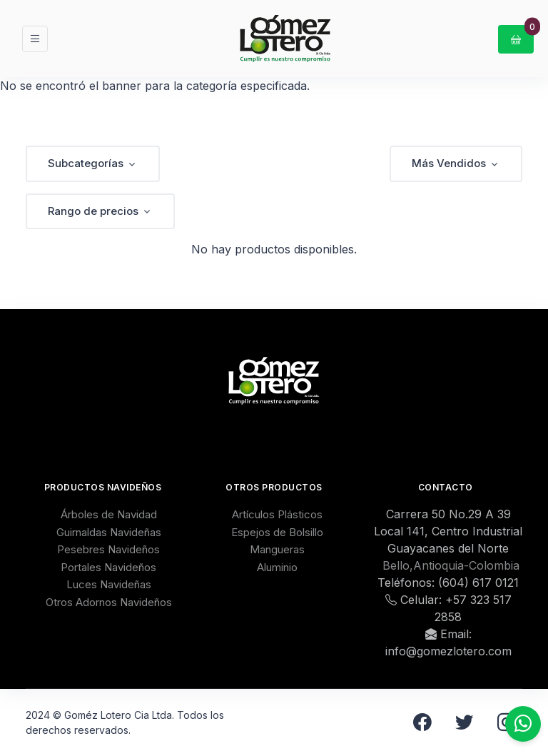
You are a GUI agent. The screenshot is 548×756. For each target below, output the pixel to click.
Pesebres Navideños (108, 549)
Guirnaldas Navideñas (109, 532)
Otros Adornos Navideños (109, 602)
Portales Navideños (108, 567)
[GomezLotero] (285, 39)
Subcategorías (86, 163)
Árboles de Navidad (109, 514)
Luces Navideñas (109, 584)
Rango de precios (93, 211)
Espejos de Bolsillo (277, 532)
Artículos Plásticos (277, 514)
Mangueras (277, 549)
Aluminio (277, 567)
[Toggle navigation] (35, 39)
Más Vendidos (449, 163)
